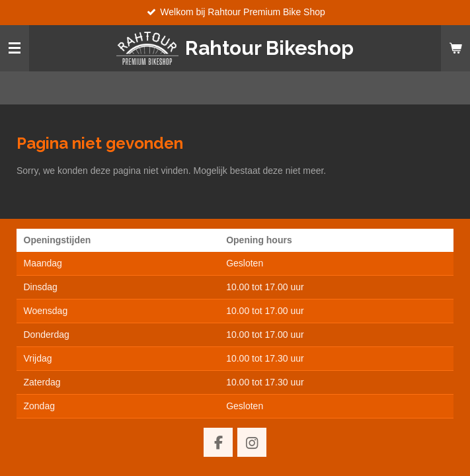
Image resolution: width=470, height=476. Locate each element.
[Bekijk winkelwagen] (455, 48)
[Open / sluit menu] (15, 48)
